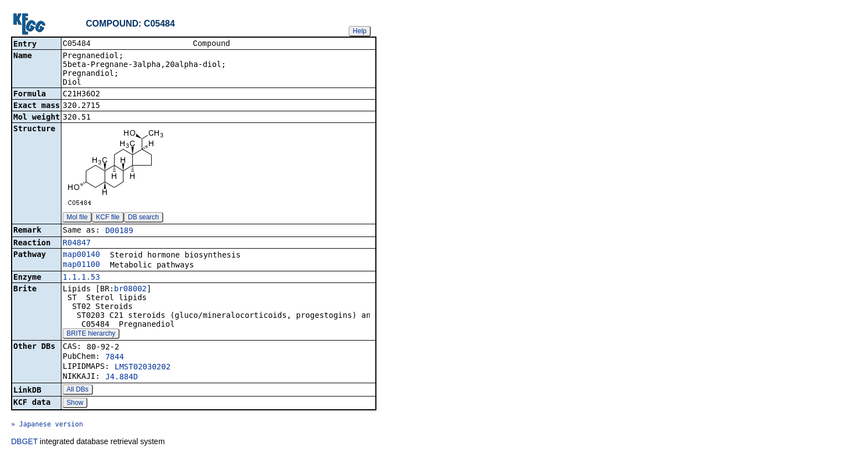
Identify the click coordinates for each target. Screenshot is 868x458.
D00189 (119, 231)
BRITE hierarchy (91, 335)
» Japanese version (47, 425)
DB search (143, 218)
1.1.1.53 (81, 278)
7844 (115, 358)
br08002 (130, 290)
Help (360, 31)
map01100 (81, 265)
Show (75, 404)
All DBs (77, 390)
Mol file (77, 218)
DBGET (24, 442)
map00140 (81, 255)
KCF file (108, 218)
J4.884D (122, 378)
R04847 (77, 244)
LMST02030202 (143, 368)
